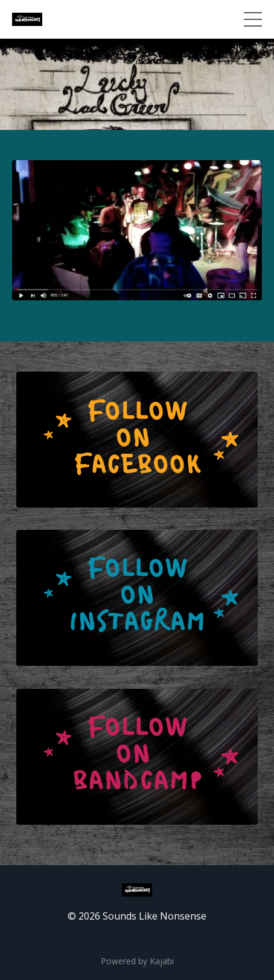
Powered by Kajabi (137, 961)
